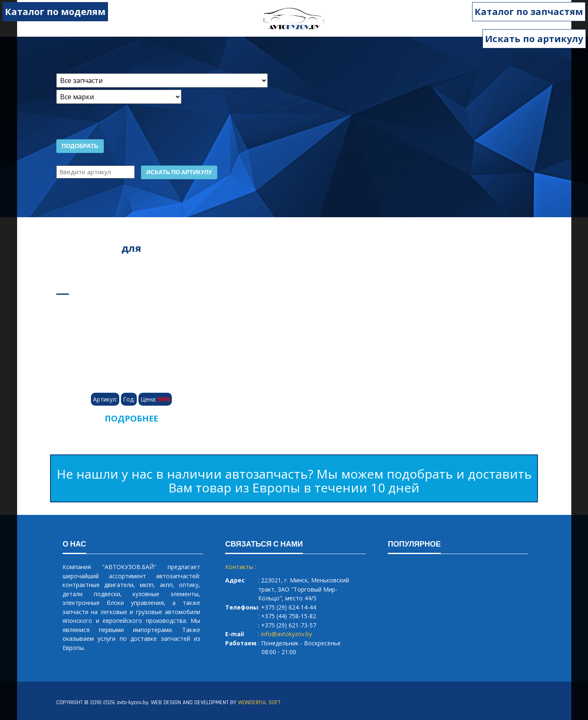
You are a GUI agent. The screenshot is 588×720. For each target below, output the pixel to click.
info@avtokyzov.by (286, 634)
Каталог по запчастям (529, 11)
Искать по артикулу (534, 38)
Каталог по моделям (55, 11)
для (131, 248)
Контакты (239, 567)
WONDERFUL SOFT (259, 702)
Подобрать (80, 146)
